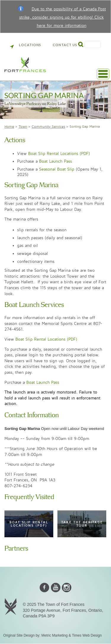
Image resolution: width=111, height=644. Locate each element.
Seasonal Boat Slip (57, 169)
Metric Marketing (55, 635)
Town (23, 127)
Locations (26, 45)
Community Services (48, 127)
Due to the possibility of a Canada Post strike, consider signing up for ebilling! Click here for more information (63, 17)
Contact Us (65, 45)
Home (9, 127)
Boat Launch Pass (55, 161)
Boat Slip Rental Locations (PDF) (59, 154)
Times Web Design (87, 635)
